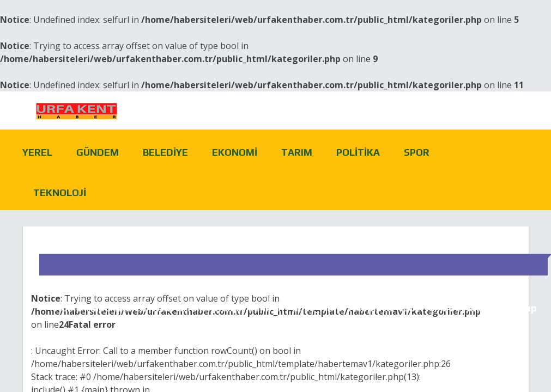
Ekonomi (235, 152)
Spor (417, 152)
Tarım (297, 152)
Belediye (165, 152)
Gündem (98, 152)
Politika (358, 152)
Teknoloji (60, 192)
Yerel (37, 152)
